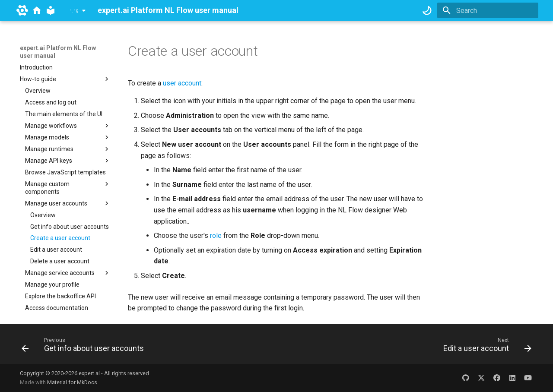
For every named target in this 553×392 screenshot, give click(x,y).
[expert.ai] (22, 10)
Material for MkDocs (72, 382)
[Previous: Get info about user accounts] (85, 347)
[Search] (488, 10)
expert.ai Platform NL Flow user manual (58, 52)
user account (182, 83)
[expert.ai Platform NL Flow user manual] (51, 10)
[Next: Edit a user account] (485, 347)
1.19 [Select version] (74, 11)
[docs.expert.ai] (37, 10)
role (216, 236)
